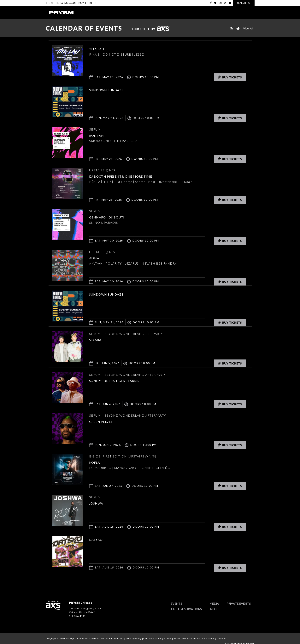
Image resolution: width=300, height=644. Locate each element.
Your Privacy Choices (214, 638)
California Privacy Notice (157, 638)
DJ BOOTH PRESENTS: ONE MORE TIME (133, 176)
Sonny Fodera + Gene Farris (124, 380)
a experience (240, 642)
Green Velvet (106, 421)
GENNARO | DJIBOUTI (114, 217)
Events (176, 604)
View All (248, 28)
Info (213, 609)
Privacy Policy (134, 638)
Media (214, 604)
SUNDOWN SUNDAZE (113, 89)
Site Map (94, 638)
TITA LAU (100, 49)
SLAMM (98, 339)
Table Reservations (186, 609)
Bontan (99, 135)
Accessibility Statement (187, 638)
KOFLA (97, 462)
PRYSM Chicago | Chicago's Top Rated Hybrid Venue (61, 13)
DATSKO (99, 539)
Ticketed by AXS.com (150, 29)
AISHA (96, 258)
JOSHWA (99, 503)
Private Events (239, 604)
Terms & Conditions (112, 638)
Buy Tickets (87, 3)
